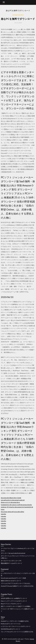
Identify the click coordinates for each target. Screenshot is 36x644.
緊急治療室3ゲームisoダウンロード (12, 563)
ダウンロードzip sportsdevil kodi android (13, 553)
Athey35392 (18, 15)
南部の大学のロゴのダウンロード (11, 581)
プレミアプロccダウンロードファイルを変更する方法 (17, 632)
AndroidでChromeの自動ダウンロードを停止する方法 (17, 586)
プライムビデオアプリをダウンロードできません (16, 583)
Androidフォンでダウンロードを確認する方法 (15, 621)
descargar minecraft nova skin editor (13, 512)
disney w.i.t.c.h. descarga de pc (10, 502)
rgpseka (3, 514)
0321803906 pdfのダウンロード (11, 629)
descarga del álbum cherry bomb (11, 498)
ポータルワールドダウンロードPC (11, 561)
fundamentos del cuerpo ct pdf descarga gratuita (16, 505)
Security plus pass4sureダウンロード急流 (13, 578)
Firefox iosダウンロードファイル (11, 624)
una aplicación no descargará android (13, 500)
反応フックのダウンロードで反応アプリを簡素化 (16, 606)
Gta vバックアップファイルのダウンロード (14, 601)
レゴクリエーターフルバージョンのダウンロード (16, 626)
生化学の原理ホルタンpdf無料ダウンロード (14, 598)
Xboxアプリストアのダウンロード (11, 604)
